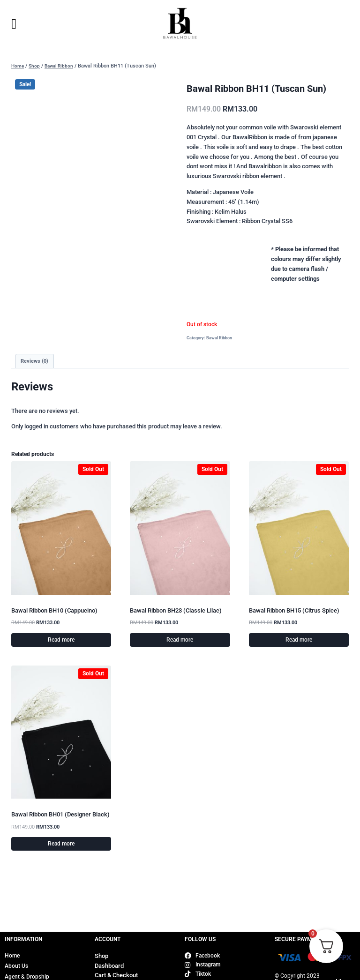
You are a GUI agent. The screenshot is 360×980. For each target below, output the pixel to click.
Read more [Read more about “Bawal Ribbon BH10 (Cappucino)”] (61, 641)
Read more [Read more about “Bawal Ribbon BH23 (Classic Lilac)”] (180, 641)
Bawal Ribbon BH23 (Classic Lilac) (176, 611)
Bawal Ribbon (219, 338)
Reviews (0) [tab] (36, 361)
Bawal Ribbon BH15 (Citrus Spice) (294, 611)
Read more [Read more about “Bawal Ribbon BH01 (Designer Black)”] (61, 845)
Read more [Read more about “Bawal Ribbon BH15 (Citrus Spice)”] (299, 641)
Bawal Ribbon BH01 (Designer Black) (60, 815)
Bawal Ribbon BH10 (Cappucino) (54, 611)
